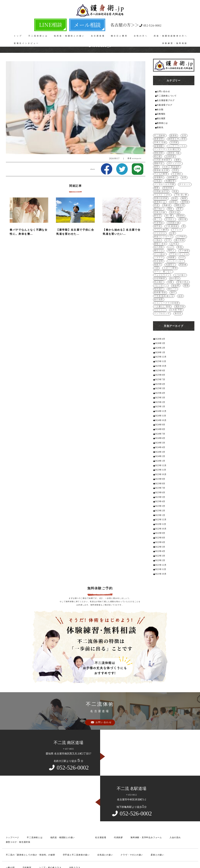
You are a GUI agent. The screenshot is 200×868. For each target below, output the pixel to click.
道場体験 (184, 140)
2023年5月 (160, 454)
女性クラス (69, 819)
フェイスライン (161, 249)
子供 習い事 (159, 183)
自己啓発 (184, 223)
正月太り (169, 203)
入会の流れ (162, 790)
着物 (165, 226)
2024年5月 (160, 402)
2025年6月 (160, 347)
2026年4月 (160, 304)
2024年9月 (160, 385)
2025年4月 (160, 356)
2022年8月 (160, 492)
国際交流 (158, 193)
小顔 (180, 243)
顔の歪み (173, 253)
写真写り (158, 243)
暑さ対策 (178, 220)
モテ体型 (169, 230)
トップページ (12, 790)
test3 (156, 226)
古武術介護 (172, 206)
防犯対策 (167, 176)
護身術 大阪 (159, 150)
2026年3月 (160, 309)
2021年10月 (160, 526)
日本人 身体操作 (161, 160)
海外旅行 (178, 259)
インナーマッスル (162, 143)
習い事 (168, 200)
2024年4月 (160, 407)
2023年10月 (160, 432)
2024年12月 (160, 373)
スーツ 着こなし (179, 246)
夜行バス (158, 263)
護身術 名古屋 (180, 160)
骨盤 (156, 256)
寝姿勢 (157, 259)
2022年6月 (160, 496)
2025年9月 (160, 334)
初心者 (173, 150)
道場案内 (158, 166)
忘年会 (173, 223)
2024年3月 (160, 411)
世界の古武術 (175, 183)
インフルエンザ (161, 279)
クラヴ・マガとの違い (120, 806)
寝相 (167, 259)
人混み (157, 220)
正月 (167, 220)
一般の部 (10, 819)
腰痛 (156, 176)
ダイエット (182, 173)
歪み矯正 (186, 253)
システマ (179, 233)
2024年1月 (160, 420)
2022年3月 (160, 509)
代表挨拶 (110, 790)
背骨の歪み (168, 256)
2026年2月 (160, 313)
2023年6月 (160, 449)
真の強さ (171, 193)
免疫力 (176, 239)
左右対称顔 (159, 253)
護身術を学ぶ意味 (175, 137)
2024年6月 (160, 398)
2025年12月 (160, 321)
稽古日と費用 (119, 33)
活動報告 (161, 112)
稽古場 (181, 203)
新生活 (157, 200)
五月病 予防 (174, 276)
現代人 (157, 230)
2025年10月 (160, 330)
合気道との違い (95, 806)
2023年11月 (160, 428)
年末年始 (158, 206)
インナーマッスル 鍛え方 (165, 147)
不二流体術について (166, 95)
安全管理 (178, 236)
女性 (182, 133)
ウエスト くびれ (170, 180)
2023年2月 (160, 467)
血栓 (178, 266)
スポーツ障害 (160, 246)
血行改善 (158, 269)
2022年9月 (160, 488)
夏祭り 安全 (159, 223)
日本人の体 (168, 196)
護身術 (172, 133)
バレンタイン (184, 256)
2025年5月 (160, 351)
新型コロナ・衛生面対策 (17, 794)
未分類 (160, 108)
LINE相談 (59, 23)
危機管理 (169, 170)
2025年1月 (160, 368)
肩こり (157, 203)
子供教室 (25, 819)
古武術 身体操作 (161, 153)
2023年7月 (160, 445)
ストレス (158, 213)
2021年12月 (160, 518)
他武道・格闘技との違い (69, 33)
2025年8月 (160, 338)
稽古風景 (161, 117)
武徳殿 (157, 236)
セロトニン (159, 276)
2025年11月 (160, 326)
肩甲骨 (185, 206)
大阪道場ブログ (163, 104)
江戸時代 (179, 216)
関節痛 (170, 243)
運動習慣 (185, 147)
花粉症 (181, 186)
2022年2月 (160, 513)
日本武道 (184, 150)
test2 (167, 236)
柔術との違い (143, 806)
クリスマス (172, 213)
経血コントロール (162, 216)
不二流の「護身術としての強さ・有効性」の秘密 (28, 806)
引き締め (184, 163)
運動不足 (186, 153)
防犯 (188, 183)
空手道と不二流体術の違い (69, 806)
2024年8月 (160, 390)
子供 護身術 (159, 210)
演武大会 (182, 196)
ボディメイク (160, 157)
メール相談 (80, 23)
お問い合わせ (162, 91)
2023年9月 (160, 437)
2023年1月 (160, 471)
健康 (175, 153)
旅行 (184, 263)
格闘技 (179, 200)
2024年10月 (160, 381)
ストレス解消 (182, 210)
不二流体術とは (38, 33)
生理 (184, 213)
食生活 (176, 279)
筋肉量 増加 (172, 263)
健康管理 (158, 137)
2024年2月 (160, 415)
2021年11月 (160, 522)
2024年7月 (160, 394)
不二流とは (30, 831)
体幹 (173, 157)
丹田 (156, 163)
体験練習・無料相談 (175, 40)
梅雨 (156, 186)
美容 (156, 196)
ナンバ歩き (183, 230)
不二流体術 (159, 133)
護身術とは (162, 121)
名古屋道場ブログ (164, 100)
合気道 (157, 170)
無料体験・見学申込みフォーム (136, 790)
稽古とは (176, 226)
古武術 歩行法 (182, 176)
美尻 (156, 180)
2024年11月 (160, 377)
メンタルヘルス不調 (163, 173)
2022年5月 (160, 500)
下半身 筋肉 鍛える (163, 266)
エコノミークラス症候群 (178, 269)
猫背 (182, 193)
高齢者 (177, 190)
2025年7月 (160, 343)
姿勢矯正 (171, 166)
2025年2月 (160, 364)
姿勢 (182, 166)
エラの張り (178, 249)
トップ (18, 33)
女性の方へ (141, 33)
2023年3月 (160, 462)
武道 (167, 190)
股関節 (157, 190)
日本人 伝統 (159, 140)
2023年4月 (160, 458)
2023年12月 (160, 424)
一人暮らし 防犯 (161, 273)
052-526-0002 (120, 23)
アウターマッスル (162, 233)
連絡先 (160, 125)
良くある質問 (12, 831)
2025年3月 (160, 360)
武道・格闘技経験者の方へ (171, 33)
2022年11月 (160, 479)
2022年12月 (160, 475)
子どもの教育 (169, 163)
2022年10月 (160, 484)
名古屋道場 (98, 33)
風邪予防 (177, 273)
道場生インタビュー (26, 40)
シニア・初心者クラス (47, 819)
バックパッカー (161, 239)
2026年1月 (160, 317)
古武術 (173, 140)
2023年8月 (160, 441)
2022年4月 (160, 505)
